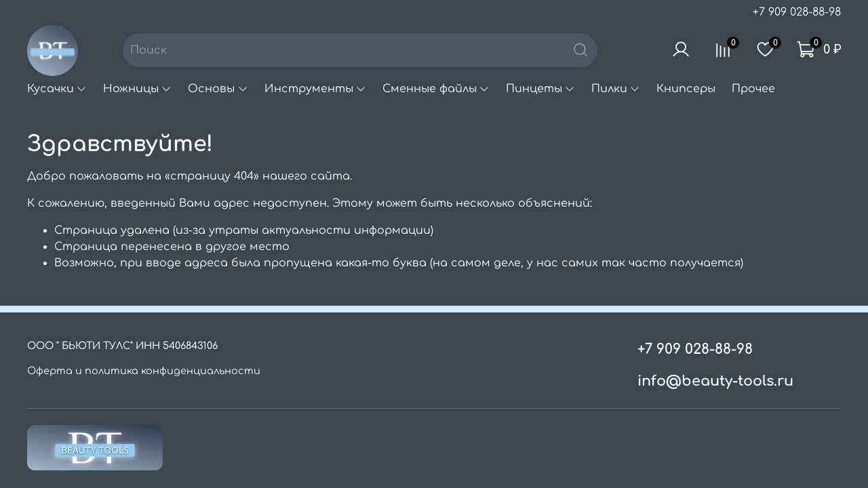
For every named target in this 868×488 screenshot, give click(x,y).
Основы (218, 89)
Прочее (753, 89)
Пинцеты (540, 89)
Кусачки (57, 89)
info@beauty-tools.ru (715, 381)
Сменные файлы (436, 89)
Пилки (616, 89)
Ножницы (137, 89)
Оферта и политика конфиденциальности (144, 371)
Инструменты (315, 89)
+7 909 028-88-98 (797, 12)
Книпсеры (686, 89)
